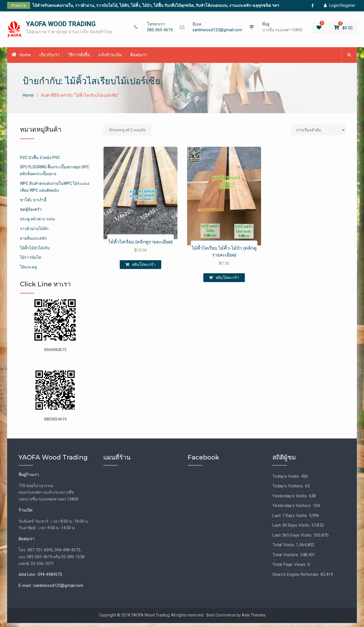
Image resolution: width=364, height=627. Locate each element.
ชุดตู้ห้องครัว (31, 213)
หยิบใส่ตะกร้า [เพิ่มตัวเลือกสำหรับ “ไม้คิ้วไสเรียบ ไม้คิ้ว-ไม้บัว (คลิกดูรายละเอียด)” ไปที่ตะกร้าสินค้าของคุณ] (227, 282)
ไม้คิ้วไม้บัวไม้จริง (35, 252)
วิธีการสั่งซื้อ (79, 59)
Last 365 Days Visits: (293, 539)
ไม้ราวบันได (31, 261)
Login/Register (340, 5)
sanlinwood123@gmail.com (217, 32)
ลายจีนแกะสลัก (33, 242)
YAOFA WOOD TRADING (61, 26)
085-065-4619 (160, 32)
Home (21, 59)
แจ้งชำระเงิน (110, 59)
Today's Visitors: (289, 490)
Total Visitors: (286, 559)
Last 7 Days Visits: (291, 520)
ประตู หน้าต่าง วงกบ (37, 223)
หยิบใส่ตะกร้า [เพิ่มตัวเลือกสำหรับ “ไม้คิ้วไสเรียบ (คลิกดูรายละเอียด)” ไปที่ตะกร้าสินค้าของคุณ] (144, 268)
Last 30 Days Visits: (292, 529)
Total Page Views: (290, 568)
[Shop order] (318, 134)
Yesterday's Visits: (291, 500)
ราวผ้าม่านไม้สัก (34, 233)
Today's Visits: (287, 480)
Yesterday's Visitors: (293, 510)
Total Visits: (284, 549)
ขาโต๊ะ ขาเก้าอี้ (33, 204)
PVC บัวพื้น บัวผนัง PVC (40, 162)
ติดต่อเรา (139, 59)
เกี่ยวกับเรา (49, 59)
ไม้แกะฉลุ (28, 271)
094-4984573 (50, 579)
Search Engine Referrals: (296, 578)
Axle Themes (254, 619)
